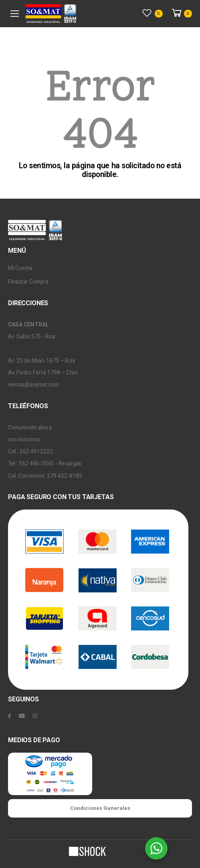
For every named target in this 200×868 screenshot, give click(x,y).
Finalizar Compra (28, 282)
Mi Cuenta (20, 268)
